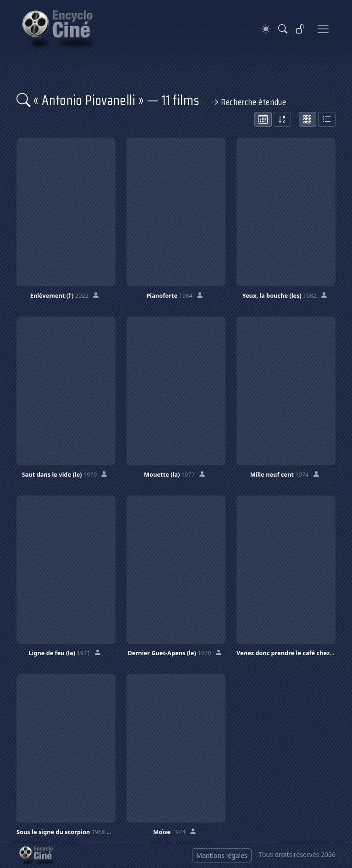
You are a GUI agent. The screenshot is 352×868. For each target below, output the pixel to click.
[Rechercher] (283, 29)
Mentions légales (222, 855)
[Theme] (266, 29)
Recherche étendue (248, 102)
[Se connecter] (300, 29)
